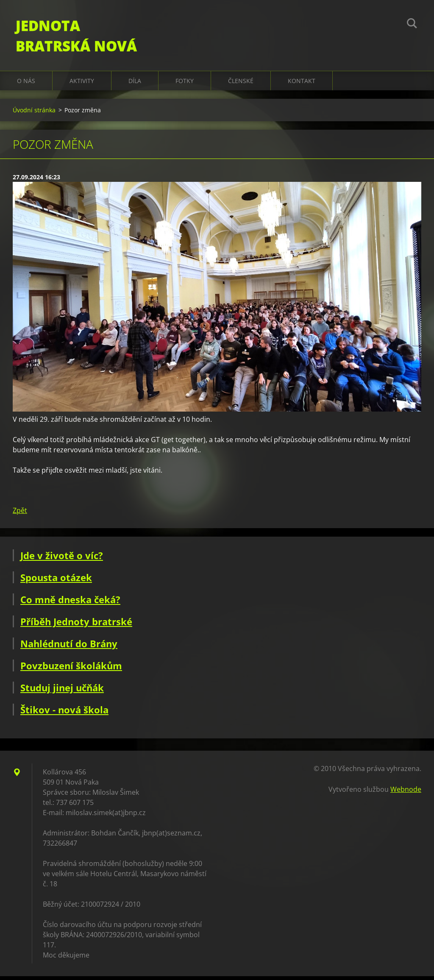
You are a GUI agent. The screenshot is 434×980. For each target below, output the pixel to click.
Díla (135, 85)
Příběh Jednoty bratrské (76, 625)
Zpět (20, 514)
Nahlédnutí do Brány (69, 647)
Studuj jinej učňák (62, 691)
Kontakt (302, 85)
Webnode (406, 793)
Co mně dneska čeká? (70, 603)
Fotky (185, 85)
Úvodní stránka (34, 114)
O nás (26, 85)
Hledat (412, 25)
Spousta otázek (56, 581)
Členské (241, 85)
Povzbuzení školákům (71, 669)
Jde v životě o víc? (62, 559)
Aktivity (82, 85)
